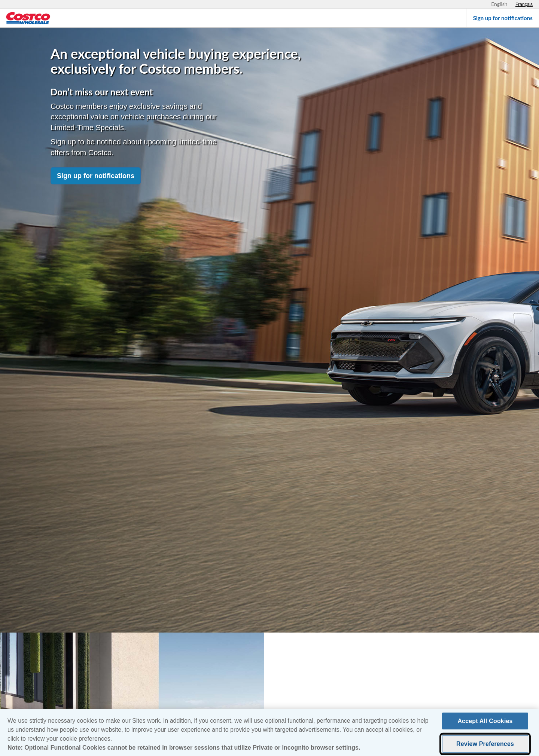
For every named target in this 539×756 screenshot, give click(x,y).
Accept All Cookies (485, 724)
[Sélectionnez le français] (524, 4)
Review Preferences (485, 746)
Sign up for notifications (96, 176)
